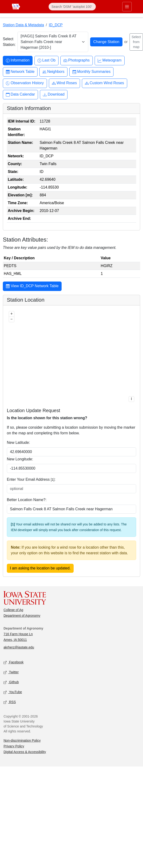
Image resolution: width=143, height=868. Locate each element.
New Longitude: (20, 459)
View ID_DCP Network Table (32, 286)
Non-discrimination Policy (22, 740)
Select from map (136, 42)
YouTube (13, 692)
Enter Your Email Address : (31, 479)
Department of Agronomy (22, 616)
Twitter (11, 672)
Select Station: (9, 42)
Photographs (77, 60)
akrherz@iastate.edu (19, 647)
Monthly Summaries (91, 72)
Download (54, 95)
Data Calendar (20, 95)
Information (18, 60)
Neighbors (53, 72)
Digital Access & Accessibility (25, 752)
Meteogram (110, 60)
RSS (10, 702)
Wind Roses (64, 83)
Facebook (14, 663)
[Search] (72, 7)
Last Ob (46, 60)
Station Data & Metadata (23, 25)
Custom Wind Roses (105, 83)
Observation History (25, 83)
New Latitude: (18, 443)
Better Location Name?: (27, 500)
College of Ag (13, 610)
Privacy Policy (14, 746)
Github (11, 682)
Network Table (20, 72)
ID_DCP (56, 25)
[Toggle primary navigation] (127, 7)
